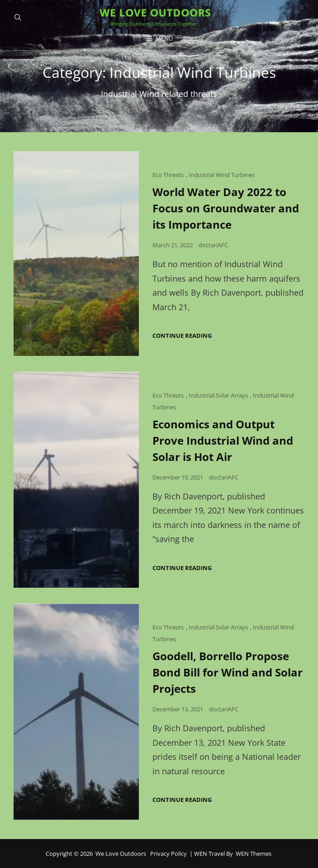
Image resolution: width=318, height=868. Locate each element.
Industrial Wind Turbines (222, 175)
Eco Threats (168, 175)
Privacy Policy (168, 854)
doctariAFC (213, 245)
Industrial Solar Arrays (218, 395)
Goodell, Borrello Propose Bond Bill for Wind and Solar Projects (228, 672)
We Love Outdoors (121, 854)
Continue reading (182, 336)
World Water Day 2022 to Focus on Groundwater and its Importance (226, 208)
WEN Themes (254, 854)
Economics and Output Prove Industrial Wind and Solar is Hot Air (223, 440)
